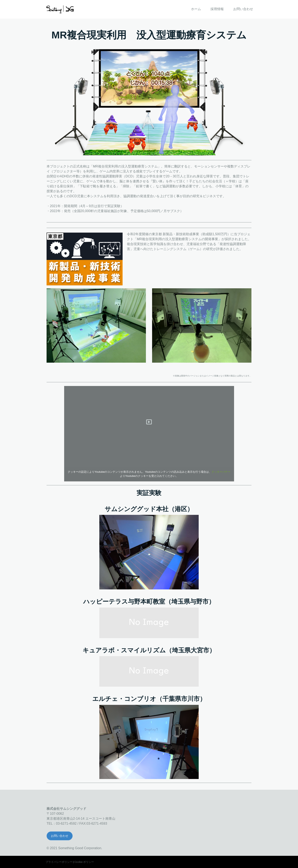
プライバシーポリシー (59, 862)
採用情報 (217, 9)
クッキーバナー (221, 472)
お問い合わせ (243, 9)
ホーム (196, 9)
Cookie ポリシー (84, 862)
